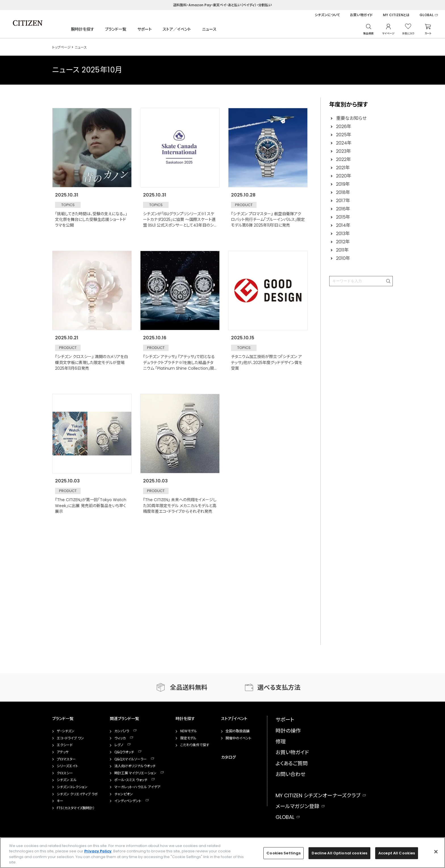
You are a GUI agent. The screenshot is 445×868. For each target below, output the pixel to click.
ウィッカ (120, 738)
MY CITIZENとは (396, 15)
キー (60, 801)
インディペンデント (128, 801)
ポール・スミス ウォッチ (131, 780)
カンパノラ (122, 731)
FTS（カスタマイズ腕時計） (76, 808)
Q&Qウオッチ (124, 752)
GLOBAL (427, 15)
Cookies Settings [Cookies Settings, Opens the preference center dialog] (284, 853)
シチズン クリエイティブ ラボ (77, 794)
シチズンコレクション (72, 787)
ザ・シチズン (66, 731)
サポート (145, 29)
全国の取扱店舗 (238, 731)
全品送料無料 (189, 688)
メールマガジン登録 (297, 806)
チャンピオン (124, 794)
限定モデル (188, 738)
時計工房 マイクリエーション (135, 773)
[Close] (436, 852)
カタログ (228, 757)
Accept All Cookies (397, 853)
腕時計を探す (83, 29)
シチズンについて (327, 15)
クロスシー (65, 773)
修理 (281, 742)
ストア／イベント (177, 29)
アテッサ (63, 752)
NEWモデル (189, 731)
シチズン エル (67, 780)
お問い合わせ (290, 774)
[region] (222, 853)
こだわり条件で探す (195, 745)
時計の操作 (288, 731)
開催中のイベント (239, 738)
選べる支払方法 (279, 688)
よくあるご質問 (292, 763)
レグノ (119, 745)
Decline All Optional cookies (339, 853)
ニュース (209, 29)
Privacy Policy (98, 851)
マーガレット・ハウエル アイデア (137, 787)
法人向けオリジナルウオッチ (135, 766)
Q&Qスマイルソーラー (131, 759)
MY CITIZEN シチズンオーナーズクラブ (318, 795)
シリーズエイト (67, 766)
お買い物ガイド (361, 15)
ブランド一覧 (116, 29)
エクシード (65, 745)
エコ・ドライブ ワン (70, 738)
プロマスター (66, 759)
